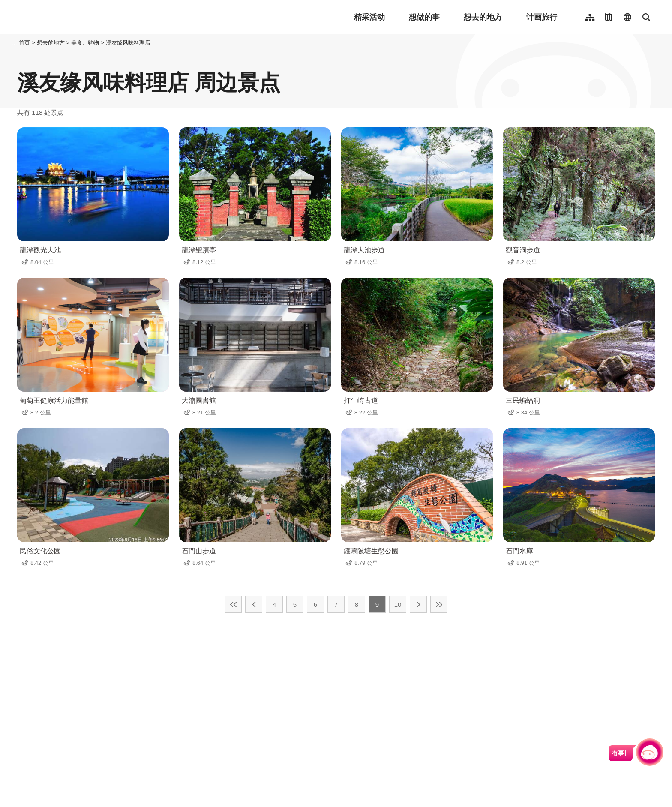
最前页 (233, 604)
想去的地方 (483, 17)
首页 (24, 43)
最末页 (439, 604)
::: (15, 43)
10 (398, 604)
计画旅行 (542, 17)
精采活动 (369, 17)
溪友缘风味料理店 (128, 43)
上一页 (254, 604)
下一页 (418, 604)
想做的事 (424, 17)
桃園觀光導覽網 (73, 17)
